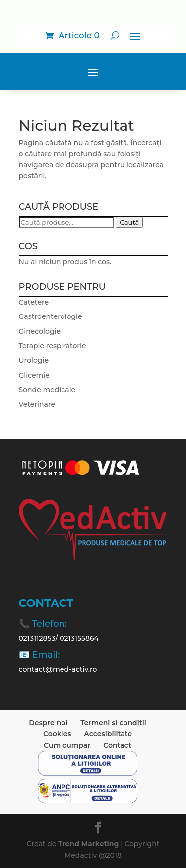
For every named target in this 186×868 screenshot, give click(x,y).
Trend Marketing (89, 844)
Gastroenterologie (51, 316)
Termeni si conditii (113, 723)
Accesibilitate (108, 734)
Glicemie (34, 375)
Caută (129, 222)
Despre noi (48, 723)
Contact (117, 745)
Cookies (57, 734)
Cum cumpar (67, 745)
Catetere (34, 302)
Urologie (34, 360)
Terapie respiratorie (53, 346)
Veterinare (37, 404)
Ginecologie (40, 331)
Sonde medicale (47, 390)
